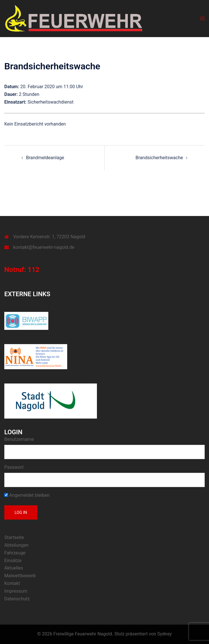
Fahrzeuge (15, 553)
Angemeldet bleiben (27, 495)
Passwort (14, 467)
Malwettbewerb (20, 576)
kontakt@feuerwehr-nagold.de (44, 247)
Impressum (16, 591)
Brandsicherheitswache (159, 158)
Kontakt (12, 583)
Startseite (14, 537)
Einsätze (13, 561)
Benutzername (19, 439)
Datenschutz (17, 599)
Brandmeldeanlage (45, 158)
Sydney (165, 634)
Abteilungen (16, 545)
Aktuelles (14, 568)
